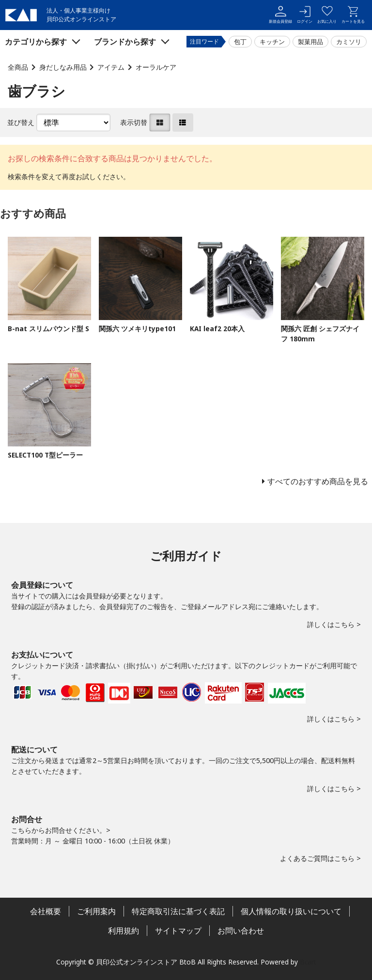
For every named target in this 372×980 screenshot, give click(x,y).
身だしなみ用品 (63, 67)
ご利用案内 (96, 911)
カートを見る (353, 15)
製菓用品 (310, 42)
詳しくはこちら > (334, 624)
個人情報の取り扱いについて (291, 911)
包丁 (240, 42)
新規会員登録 (280, 15)
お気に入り (327, 15)
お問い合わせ (241, 931)
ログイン (305, 15)
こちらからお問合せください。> (61, 830)
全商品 (18, 67)
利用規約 (124, 931)
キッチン (272, 42)
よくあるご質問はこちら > (320, 858)
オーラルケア (156, 67)
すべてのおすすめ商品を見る (318, 481)
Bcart (308, 962)
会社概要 (46, 911)
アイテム (111, 67)
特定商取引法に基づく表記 (178, 911)
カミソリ (349, 42)
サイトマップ (178, 931)
